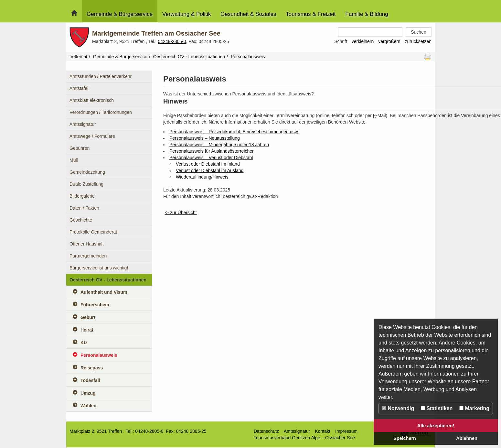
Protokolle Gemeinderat (93, 232)
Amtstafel (79, 88)
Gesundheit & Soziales (248, 14)
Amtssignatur (83, 124)
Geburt (88, 317)
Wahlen (88, 406)
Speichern (405, 438)
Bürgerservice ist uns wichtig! (99, 268)
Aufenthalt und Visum (104, 292)
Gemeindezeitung (87, 172)
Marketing (474, 408)
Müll (74, 160)
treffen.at (78, 57)
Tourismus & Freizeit (311, 14)
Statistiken (437, 408)
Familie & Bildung (367, 14)
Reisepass (92, 368)
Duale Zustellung (86, 184)
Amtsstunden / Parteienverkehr (101, 76)
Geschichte (81, 220)
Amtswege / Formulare (92, 136)
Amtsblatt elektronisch (92, 100)
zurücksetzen (418, 41)
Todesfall (90, 380)
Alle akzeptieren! (436, 426)
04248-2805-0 (172, 41)
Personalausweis (99, 355)
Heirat (87, 330)
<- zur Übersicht (181, 213)
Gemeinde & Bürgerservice (120, 14)
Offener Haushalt (87, 244)
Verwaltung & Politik (187, 14)
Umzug (88, 393)
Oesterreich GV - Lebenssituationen (189, 57)
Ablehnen (467, 438)
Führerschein (95, 305)
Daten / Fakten (84, 208)
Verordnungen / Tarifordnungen (101, 112)
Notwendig (398, 408)
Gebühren (80, 148)
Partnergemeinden (88, 256)
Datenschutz (266, 431)
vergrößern (389, 41)
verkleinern (363, 41)
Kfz (84, 343)
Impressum (346, 431)
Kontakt (323, 431)
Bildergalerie (82, 196)
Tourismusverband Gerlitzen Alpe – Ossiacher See (304, 438)
